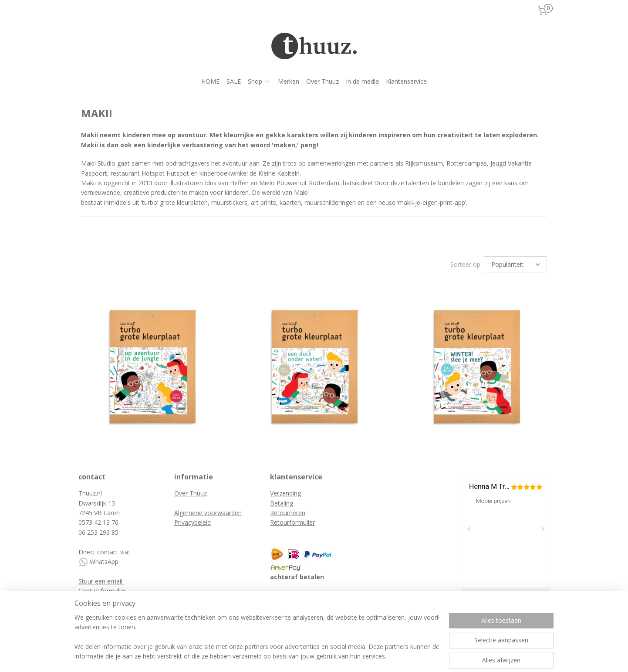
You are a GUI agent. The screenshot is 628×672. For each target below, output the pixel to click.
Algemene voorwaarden (208, 513)
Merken (289, 81)
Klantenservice (406, 81)
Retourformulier (292, 522)
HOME (210, 81)
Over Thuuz (322, 81)
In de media (362, 81)
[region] (257, 638)
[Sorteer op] (515, 264)
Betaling (282, 503)
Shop (259, 81)
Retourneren (288, 513)
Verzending (285, 493)
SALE (234, 81)
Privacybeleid (192, 522)
